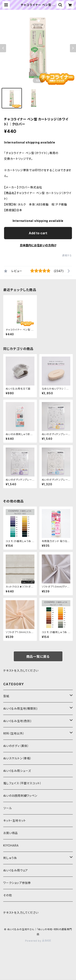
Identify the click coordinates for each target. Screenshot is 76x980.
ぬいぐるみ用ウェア (16, 870)
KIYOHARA (11, 845)
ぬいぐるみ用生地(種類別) (20, 708)
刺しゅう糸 (10, 858)
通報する (67, 255)
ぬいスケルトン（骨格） (17, 758)
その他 (7, 895)
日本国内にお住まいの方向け (38, 245)
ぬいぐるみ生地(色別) (17, 721)
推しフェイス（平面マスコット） (22, 783)
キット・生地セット (15, 821)
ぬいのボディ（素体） (16, 746)
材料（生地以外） (14, 733)
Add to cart (38, 233)
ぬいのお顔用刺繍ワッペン (20, 796)
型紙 (6, 696)
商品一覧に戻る (38, 657)
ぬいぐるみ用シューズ (17, 771)
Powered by (38, 941)
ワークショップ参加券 (17, 883)
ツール (7, 808)
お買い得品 (11, 833)
